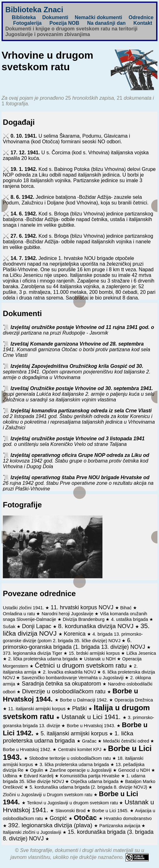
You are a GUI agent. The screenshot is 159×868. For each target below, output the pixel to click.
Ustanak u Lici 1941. (92, 717)
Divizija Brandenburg (84, 619)
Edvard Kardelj (39, 776)
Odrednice (141, 17)
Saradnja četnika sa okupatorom (62, 684)
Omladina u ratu (19, 614)
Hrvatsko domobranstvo (128, 818)
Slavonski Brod (71, 811)
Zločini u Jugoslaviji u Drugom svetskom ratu (48, 795)
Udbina (11, 776)
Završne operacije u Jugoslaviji (81, 770)
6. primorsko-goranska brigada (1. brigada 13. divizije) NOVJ (75, 644)
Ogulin (37, 770)
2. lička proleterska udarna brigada (44, 659)
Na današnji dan (106, 23)
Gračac (90, 741)
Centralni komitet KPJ (80, 749)
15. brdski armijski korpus (95, 653)
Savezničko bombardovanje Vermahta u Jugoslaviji (73, 678)
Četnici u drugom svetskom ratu (82, 665)
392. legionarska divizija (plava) (51, 825)
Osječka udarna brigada (95, 781)
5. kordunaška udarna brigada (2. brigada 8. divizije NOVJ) (89, 787)
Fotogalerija (27, 23)
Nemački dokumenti (99, 17)
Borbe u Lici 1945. (111, 811)
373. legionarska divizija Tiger (33, 653)
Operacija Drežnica (134, 700)
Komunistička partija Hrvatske (90, 776)
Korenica (75, 634)
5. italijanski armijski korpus (75, 733)
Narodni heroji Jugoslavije (68, 614)
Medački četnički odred (127, 741)
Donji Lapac (37, 626)
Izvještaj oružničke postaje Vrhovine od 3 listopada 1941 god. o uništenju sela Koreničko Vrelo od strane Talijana (74, 441)
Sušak (10, 627)
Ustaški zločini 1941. (24, 608)
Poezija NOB (64, 23)
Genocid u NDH (135, 770)
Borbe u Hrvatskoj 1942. (28, 749)
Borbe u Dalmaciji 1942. (85, 700)
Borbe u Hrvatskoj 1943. (91, 726)
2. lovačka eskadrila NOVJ (70, 672)
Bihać (127, 608)
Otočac (86, 818)
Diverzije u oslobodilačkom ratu (65, 691)
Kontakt (143, 23)
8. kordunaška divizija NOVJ (97, 626)
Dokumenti (55, 17)
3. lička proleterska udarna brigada (75, 765)
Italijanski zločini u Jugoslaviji (33, 832)
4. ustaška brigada (130, 619)
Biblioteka (24, 17)
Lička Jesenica (141, 653)
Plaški (80, 708)
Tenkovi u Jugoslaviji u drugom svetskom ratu (73, 803)
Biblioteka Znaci (34, 10)
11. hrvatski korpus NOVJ (83, 607)
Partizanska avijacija (120, 826)
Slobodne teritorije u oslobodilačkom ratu (71, 758)
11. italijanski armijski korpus (37, 709)
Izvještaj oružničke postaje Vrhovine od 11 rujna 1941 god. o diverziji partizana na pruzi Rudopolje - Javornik (78, 330)
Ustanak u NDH (101, 659)
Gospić (59, 818)
